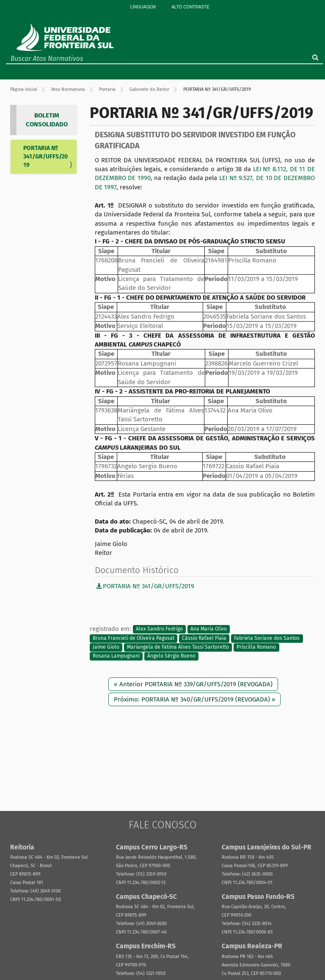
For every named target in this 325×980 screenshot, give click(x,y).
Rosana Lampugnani (116, 656)
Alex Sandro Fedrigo (159, 629)
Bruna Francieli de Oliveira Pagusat (134, 638)
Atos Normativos (68, 89)
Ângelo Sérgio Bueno (171, 656)
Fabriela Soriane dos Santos (267, 638)
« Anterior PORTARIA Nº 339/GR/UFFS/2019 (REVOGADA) (193, 684)
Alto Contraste (190, 7)
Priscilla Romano (256, 647)
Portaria (107, 89)
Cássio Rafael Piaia (204, 638)
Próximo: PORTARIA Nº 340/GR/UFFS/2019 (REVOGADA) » (194, 699)
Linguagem (143, 7)
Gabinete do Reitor (149, 89)
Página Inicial (24, 89)
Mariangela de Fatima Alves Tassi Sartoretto (178, 647)
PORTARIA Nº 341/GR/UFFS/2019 (45, 157)
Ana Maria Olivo (209, 629)
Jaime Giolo (106, 647)
